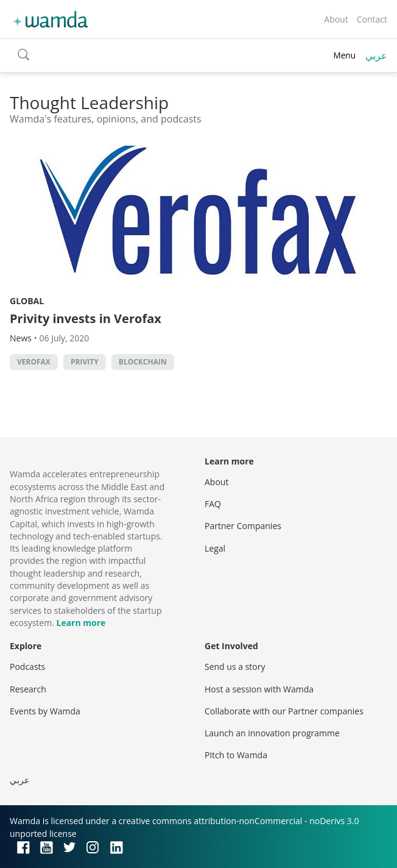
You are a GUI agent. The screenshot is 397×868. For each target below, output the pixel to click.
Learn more (81, 623)
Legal (215, 548)
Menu (344, 55)
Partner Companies (243, 526)
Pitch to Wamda (236, 755)
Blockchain (143, 362)
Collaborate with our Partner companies (284, 711)
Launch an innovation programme (272, 733)
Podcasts (27, 667)
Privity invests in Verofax (86, 318)
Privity (85, 362)
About (336, 19)
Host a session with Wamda (259, 689)
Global (27, 301)
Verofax (34, 362)
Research (28, 689)
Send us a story (235, 667)
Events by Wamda (45, 711)
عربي (376, 55)
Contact (372, 19)
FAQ (213, 504)
